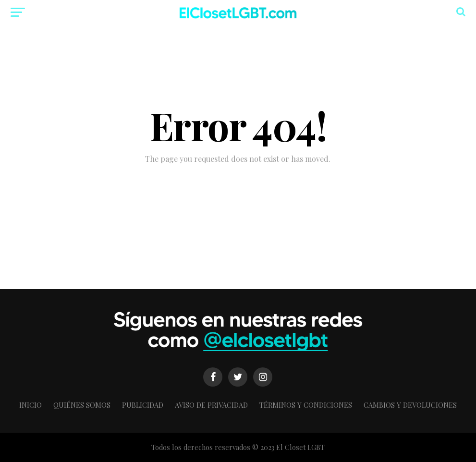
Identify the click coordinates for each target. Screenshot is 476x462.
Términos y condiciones (306, 405)
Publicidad (143, 405)
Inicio (31, 405)
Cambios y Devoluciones (410, 405)
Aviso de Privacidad (211, 405)
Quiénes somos (82, 405)
